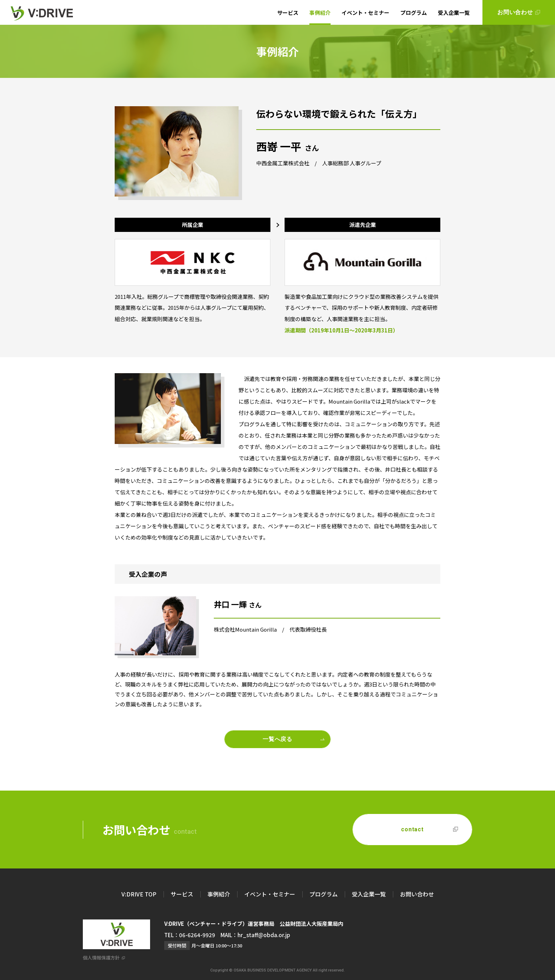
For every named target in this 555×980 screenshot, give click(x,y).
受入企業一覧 (454, 13)
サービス (288, 13)
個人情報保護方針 (101, 958)
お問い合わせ (417, 894)
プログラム (414, 13)
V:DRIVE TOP (139, 894)
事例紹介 (320, 13)
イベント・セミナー (365, 13)
